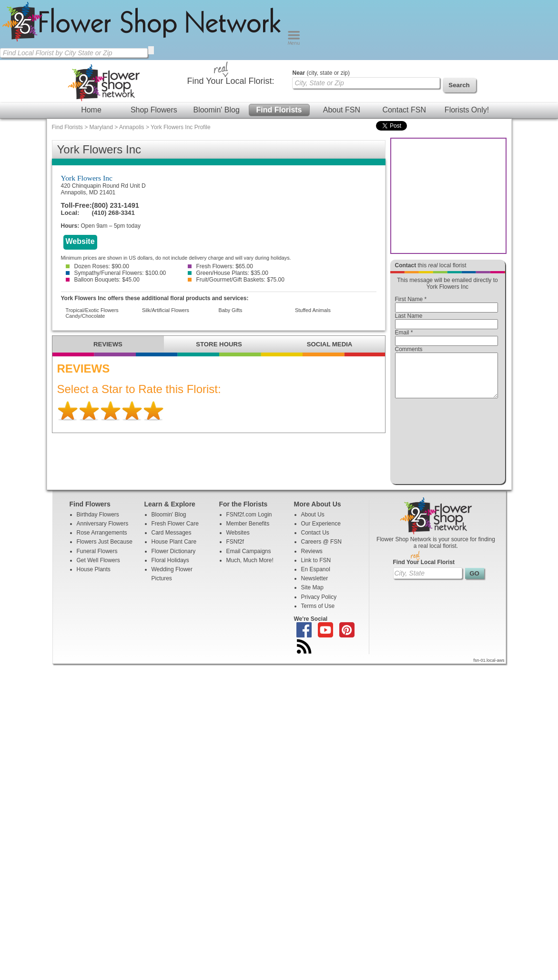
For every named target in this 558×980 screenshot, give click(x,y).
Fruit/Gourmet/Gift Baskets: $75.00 (236, 280)
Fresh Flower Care (175, 532)
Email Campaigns (249, 560)
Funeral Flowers (97, 560)
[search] (151, 50)
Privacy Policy (319, 606)
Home (91, 110)
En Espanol (316, 578)
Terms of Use (318, 615)
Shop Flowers (154, 110)
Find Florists (279, 110)
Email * (404, 333)
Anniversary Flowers (103, 532)
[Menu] (294, 43)
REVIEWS (108, 344)
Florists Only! (467, 110)
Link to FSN (316, 569)
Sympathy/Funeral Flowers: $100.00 (116, 273)
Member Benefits (248, 532)
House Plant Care (174, 550)
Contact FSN (404, 110)
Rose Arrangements (102, 541)
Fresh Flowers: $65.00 (220, 266)
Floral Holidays (170, 569)
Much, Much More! (250, 569)
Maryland (101, 127)
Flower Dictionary (174, 560)
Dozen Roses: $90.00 (97, 266)
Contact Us (315, 541)
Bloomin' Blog (216, 110)
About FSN (342, 110)
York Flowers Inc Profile (181, 127)
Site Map (312, 596)
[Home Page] (144, 43)
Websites (238, 541)
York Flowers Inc (87, 178)
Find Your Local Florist (424, 571)
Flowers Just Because (105, 550)
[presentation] (446, 444)
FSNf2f (235, 550)
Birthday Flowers (98, 523)
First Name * (411, 299)
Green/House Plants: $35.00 (228, 273)
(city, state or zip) (321, 73)
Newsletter (315, 587)
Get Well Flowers (98, 569)
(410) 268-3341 (113, 213)
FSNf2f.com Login (249, 523)
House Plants (94, 578)
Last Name (409, 316)
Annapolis (132, 127)
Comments (409, 349)
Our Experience (321, 532)
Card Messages (172, 541)
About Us (313, 523)
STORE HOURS (219, 344)
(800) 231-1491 (116, 205)
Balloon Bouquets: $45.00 (103, 280)
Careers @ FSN (322, 550)
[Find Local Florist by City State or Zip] (74, 53)
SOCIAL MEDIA (330, 344)
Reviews (312, 560)
